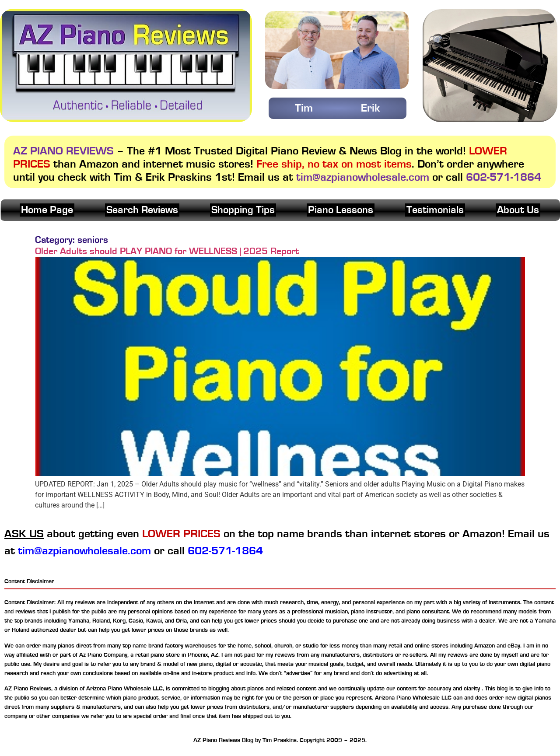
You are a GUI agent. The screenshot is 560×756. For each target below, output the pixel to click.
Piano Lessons (341, 210)
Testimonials (435, 210)
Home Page (47, 210)
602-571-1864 (504, 177)
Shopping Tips (243, 210)
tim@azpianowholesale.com (363, 177)
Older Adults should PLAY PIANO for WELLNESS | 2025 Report (167, 251)
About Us (518, 210)
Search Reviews (142, 210)
